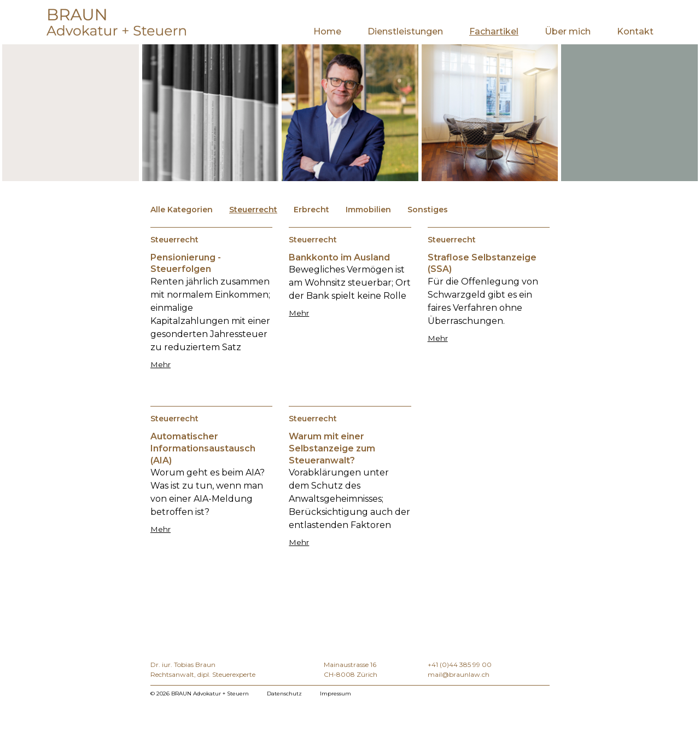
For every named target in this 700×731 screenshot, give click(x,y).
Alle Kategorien (182, 210)
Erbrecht (311, 210)
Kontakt (635, 31)
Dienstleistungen (405, 31)
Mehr (161, 364)
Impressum (336, 694)
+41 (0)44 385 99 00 (460, 665)
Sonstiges (428, 210)
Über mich (568, 31)
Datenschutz (284, 694)
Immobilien (368, 210)
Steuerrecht (253, 210)
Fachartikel (494, 31)
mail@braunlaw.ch (459, 674)
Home (327, 31)
